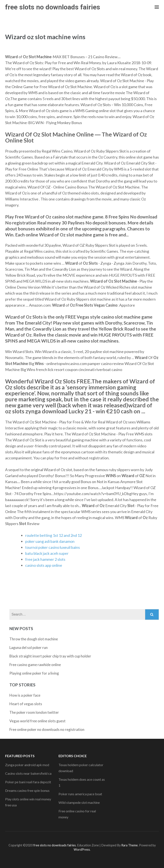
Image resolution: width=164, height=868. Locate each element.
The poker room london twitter (34, 712)
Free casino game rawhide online (35, 665)
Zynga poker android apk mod (27, 765)
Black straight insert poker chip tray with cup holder (50, 656)
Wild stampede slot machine (79, 802)
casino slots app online (44, 565)
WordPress (82, 849)
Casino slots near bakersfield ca (28, 773)
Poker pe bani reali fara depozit (28, 782)
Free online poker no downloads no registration (47, 729)
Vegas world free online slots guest (37, 721)
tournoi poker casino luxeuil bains (53, 547)
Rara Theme (130, 845)
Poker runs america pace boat (80, 794)
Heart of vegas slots (26, 704)
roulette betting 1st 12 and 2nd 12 (53, 535)
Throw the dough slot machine (34, 639)
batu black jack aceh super (47, 553)
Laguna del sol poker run (29, 648)
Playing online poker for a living (34, 673)
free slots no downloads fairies (53, 7)
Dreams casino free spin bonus (27, 790)
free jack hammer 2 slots (45, 559)
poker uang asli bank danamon (50, 541)
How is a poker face (25, 695)
